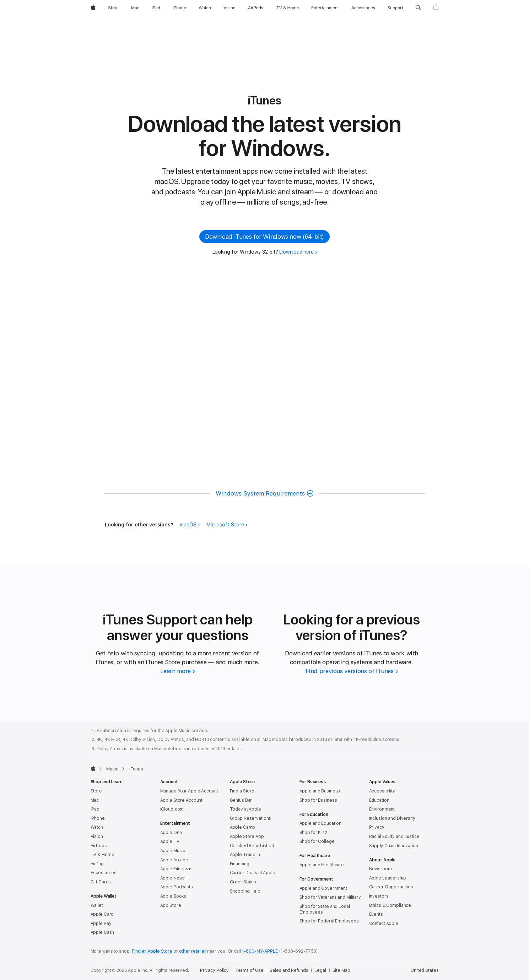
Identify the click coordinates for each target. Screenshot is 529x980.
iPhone (98, 818)
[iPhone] (179, 8)
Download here (296, 252)
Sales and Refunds (289, 970)
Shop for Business (318, 800)
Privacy (377, 827)
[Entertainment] (325, 8)
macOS (188, 525)
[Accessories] (363, 8)
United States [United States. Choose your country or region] (425, 970)
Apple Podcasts (177, 887)
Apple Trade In (245, 855)
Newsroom (380, 869)
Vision (97, 836)
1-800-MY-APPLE (260, 951)
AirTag (97, 864)
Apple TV (170, 841)
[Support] (395, 8)
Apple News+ (174, 878)
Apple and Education (321, 823)
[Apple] (93, 8)
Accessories (104, 873)
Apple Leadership (388, 878)
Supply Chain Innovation (394, 846)
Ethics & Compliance (390, 905)
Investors (379, 896)
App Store (171, 905)
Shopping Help (245, 891)
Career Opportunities (391, 887)
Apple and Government (323, 888)
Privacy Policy (214, 970)
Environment (382, 809)
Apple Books (173, 896)
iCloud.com (172, 809)
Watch (97, 827)
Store (96, 791)
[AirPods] (256, 8)
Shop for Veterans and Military (330, 897)
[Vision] (230, 8)
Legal (320, 970)
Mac (95, 800)
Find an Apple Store (152, 951)
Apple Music (173, 851)
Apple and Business (320, 791)
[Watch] (205, 8)
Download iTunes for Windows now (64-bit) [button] (264, 237)
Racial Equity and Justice (394, 836)
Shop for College (317, 841)
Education (379, 800)
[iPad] (156, 8)
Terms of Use (249, 970)
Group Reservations (251, 818)
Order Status (243, 882)
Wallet (97, 905)
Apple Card (102, 914)
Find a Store (242, 791)
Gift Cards (101, 882)
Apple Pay (101, 924)
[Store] (113, 8)
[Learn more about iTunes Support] (178, 671)
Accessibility (382, 791)
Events (376, 914)
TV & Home (102, 855)
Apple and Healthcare (322, 865)
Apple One (171, 833)
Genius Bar (241, 800)
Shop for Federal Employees (329, 921)
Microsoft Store (225, 525)
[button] (418, 8)
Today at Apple (245, 809)
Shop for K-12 (313, 833)
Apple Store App (247, 836)
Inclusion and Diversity (392, 818)
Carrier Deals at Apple (253, 873)
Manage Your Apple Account (189, 791)
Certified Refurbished (252, 846)
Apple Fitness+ (176, 869)
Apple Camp (243, 827)
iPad (95, 809)
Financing (240, 864)
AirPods (99, 846)
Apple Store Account (182, 800)
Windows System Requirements (260, 493)
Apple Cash (102, 932)
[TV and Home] (288, 8)
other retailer (193, 951)
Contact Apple (384, 924)
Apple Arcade (174, 860)
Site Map (341, 970)
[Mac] (135, 8)
